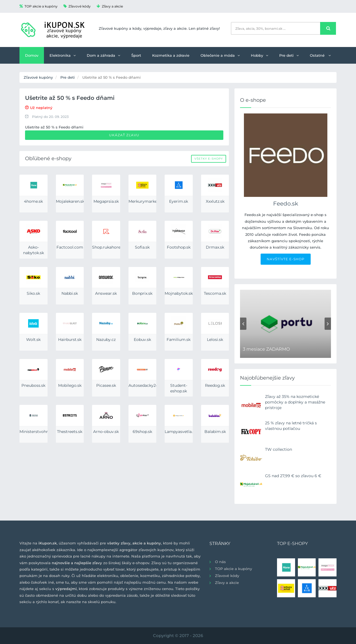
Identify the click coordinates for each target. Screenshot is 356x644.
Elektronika (63, 55)
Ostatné (320, 55)
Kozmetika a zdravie (171, 55)
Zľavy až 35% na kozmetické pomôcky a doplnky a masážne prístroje (295, 402)
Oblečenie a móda (220, 55)
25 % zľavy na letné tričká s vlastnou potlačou (291, 426)
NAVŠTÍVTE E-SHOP (286, 259)
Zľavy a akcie (110, 6)
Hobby (259, 55)
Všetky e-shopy (209, 159)
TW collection (279, 449)
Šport (136, 55)
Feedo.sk (286, 204)
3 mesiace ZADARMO (266, 349)
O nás (220, 562)
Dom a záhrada (103, 55)
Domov (32, 55)
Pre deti (289, 55)
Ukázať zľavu (124, 135)
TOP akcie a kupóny (39, 6)
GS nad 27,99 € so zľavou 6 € (293, 476)
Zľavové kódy (77, 6)
